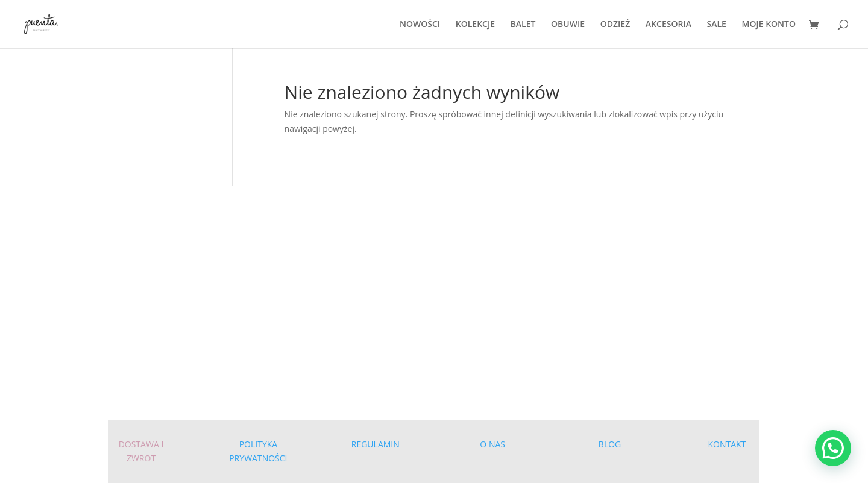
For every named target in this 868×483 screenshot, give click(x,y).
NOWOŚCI (420, 25)
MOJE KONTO (769, 25)
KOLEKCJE (475, 25)
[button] (833, 448)
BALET (523, 25)
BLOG (610, 444)
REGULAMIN (376, 444)
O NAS (492, 444)
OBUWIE (568, 25)
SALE (717, 25)
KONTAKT (727, 444)
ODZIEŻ (615, 25)
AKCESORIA (668, 25)
